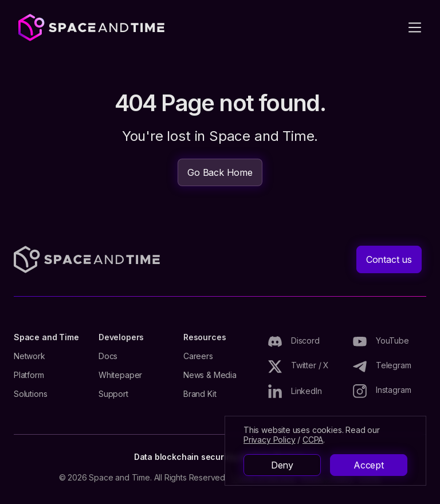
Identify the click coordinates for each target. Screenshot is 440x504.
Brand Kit (200, 394)
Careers (198, 356)
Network (30, 356)
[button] (415, 27)
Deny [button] (282, 465)
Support (113, 394)
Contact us (389, 259)
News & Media (210, 375)
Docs (108, 356)
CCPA (313, 440)
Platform (29, 375)
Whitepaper (120, 375)
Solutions (30, 394)
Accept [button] (369, 465)
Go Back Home (220, 172)
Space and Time (46, 337)
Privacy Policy (269, 440)
